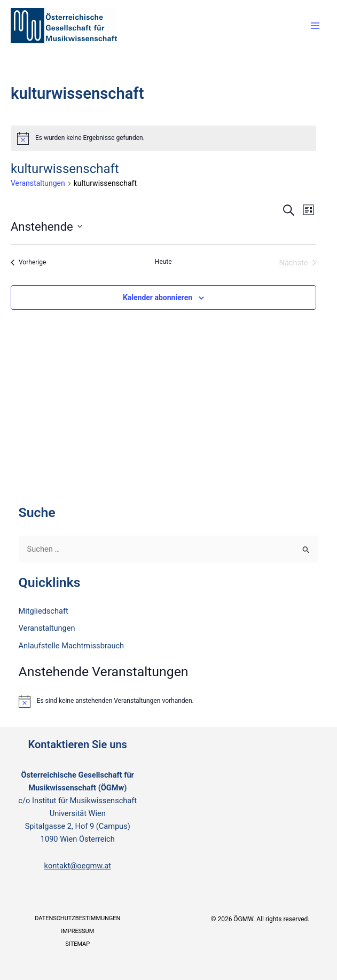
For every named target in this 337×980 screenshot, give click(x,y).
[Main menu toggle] (315, 26)
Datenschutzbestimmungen (77, 918)
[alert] (163, 138)
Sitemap (77, 944)
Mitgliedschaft (44, 611)
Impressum (77, 931)
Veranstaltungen (38, 183)
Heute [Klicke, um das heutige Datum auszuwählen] (163, 262)
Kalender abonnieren (158, 297)
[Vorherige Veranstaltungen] (28, 263)
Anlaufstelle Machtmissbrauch (72, 646)
